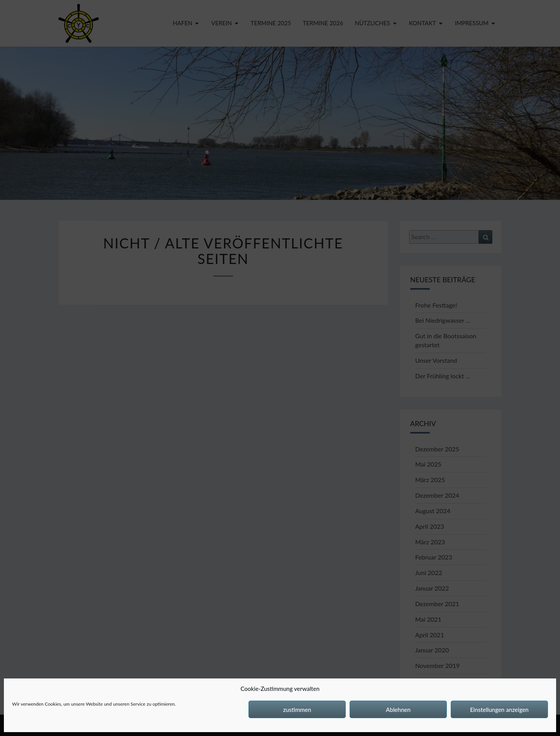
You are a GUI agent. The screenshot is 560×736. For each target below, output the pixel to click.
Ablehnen (398, 710)
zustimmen (297, 710)
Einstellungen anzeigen (500, 710)
